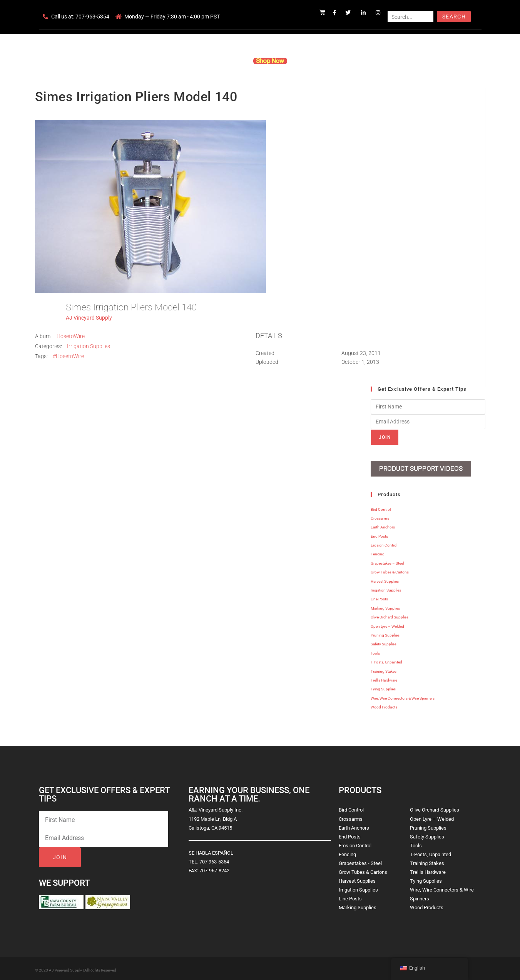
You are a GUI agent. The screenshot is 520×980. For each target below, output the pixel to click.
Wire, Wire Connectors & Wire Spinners (403, 696)
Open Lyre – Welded (387, 624)
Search (454, 17)
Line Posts (379, 597)
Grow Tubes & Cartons (390, 570)
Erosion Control (384, 543)
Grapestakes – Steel (387, 561)
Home (167, 61)
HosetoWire (71, 336)
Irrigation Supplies (89, 346)
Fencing (378, 552)
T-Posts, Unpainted (386, 660)
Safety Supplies (384, 642)
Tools (375, 651)
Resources (312, 61)
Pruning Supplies (385, 632)
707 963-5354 (214, 859)
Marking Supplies (385, 606)
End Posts (379, 534)
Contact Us (349, 61)
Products (230, 61)
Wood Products (384, 705)
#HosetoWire (68, 356)
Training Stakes (384, 669)
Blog (378, 61)
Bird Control (381, 507)
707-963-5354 (92, 17)
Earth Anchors (383, 525)
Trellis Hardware (384, 677)
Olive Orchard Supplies (390, 615)
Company (197, 61)
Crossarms (380, 516)
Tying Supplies (383, 687)
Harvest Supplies (385, 579)
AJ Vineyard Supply (89, 318)
